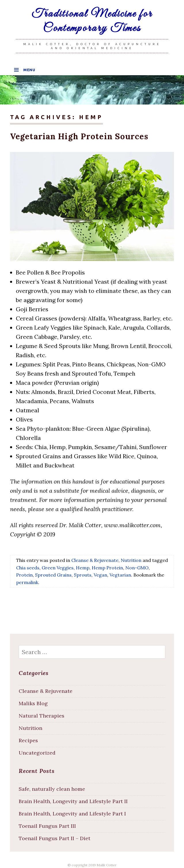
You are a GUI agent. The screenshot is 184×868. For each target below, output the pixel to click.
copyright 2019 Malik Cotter (94, 864)
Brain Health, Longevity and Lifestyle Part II (73, 801)
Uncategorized (37, 752)
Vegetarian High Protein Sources (77, 136)
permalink (27, 582)
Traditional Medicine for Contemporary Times (92, 21)
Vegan (100, 575)
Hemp (83, 567)
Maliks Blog (33, 703)
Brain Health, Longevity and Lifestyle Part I (72, 813)
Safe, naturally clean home (52, 789)
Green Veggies (58, 567)
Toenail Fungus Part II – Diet (54, 838)
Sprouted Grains (53, 575)
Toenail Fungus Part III (47, 825)
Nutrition (131, 560)
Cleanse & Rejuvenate (95, 560)
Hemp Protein (107, 567)
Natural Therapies (42, 715)
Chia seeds (28, 567)
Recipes (28, 740)
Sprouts (83, 575)
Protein (24, 575)
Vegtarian (120, 575)
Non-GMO (137, 567)
